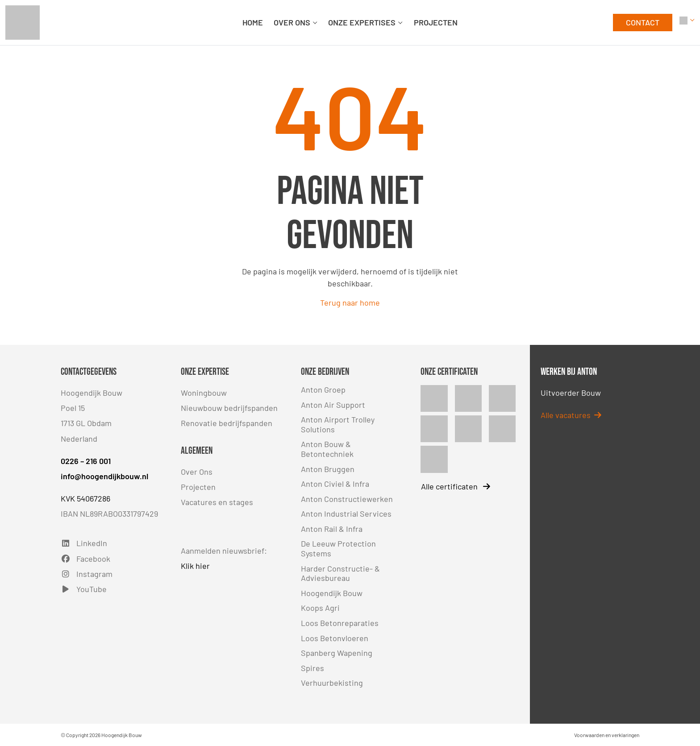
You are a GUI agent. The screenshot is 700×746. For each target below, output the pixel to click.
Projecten (198, 487)
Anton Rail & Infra (332, 529)
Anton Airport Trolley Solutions (338, 424)
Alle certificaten (456, 486)
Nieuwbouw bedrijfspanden (229, 408)
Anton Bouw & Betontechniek (327, 449)
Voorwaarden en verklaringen (607, 735)
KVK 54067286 (85, 498)
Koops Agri (320, 608)
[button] (687, 23)
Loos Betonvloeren (335, 638)
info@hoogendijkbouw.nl (104, 476)
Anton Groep (323, 390)
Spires (312, 668)
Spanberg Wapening (337, 653)
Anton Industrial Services (346, 514)
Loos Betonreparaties (340, 623)
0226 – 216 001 (86, 461)
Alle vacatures (571, 415)
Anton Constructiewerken (347, 499)
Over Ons (197, 472)
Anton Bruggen (328, 469)
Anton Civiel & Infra (335, 484)
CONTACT (643, 22)
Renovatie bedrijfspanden (227, 423)
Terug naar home (350, 303)
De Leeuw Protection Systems (338, 548)
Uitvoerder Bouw (571, 393)
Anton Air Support (333, 405)
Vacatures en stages (217, 502)
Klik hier (195, 566)
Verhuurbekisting (332, 683)
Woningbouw (204, 393)
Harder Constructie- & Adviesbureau (340, 573)
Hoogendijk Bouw (332, 593)
